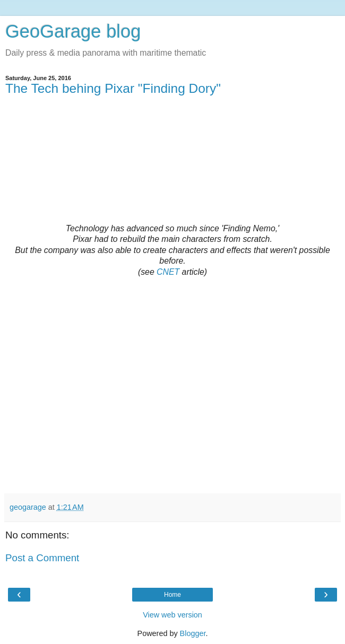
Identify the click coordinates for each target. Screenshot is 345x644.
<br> (172, 164)
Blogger (193, 633)
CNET (168, 272)
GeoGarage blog (73, 31)
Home (172, 595)
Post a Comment (42, 558)
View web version (172, 615)
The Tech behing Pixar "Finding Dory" (113, 88)
